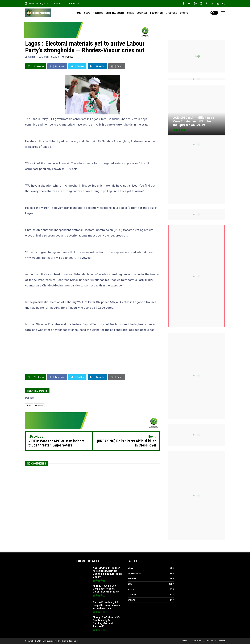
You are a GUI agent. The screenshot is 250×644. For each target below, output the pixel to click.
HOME (78, 13)
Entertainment (135, 574)
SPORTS (184, 13)
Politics (69, 57)
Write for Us (73, 3)
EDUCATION (156, 13)
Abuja (131, 568)
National (132, 579)
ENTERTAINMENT (115, 13)
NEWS (87, 13)
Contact (221, 641)
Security (132, 595)
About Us (197, 641)
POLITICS (98, 13)
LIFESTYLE (171, 13)
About (57, 3)
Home (185, 641)
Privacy (209, 641)
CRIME (131, 13)
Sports (131, 600)
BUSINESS (142, 13)
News (29, 405)
